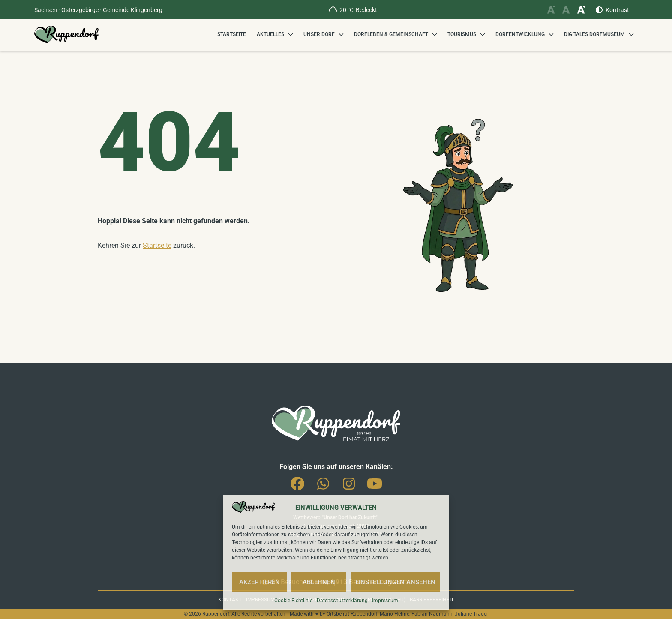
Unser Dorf (319, 34)
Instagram (349, 482)
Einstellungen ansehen (395, 582)
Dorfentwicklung (520, 34)
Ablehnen (319, 582)
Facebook (297, 482)
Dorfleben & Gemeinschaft (391, 34)
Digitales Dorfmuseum (594, 34)
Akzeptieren (259, 582)
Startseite (232, 34)
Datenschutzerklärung (342, 601)
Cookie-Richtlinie (293, 601)
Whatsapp (323, 482)
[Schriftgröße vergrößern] (581, 10)
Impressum (385, 601)
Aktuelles (270, 34)
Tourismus (462, 34)
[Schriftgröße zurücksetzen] (566, 10)
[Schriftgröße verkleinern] (551, 10)
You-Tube (375, 482)
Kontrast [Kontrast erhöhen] (617, 10)
